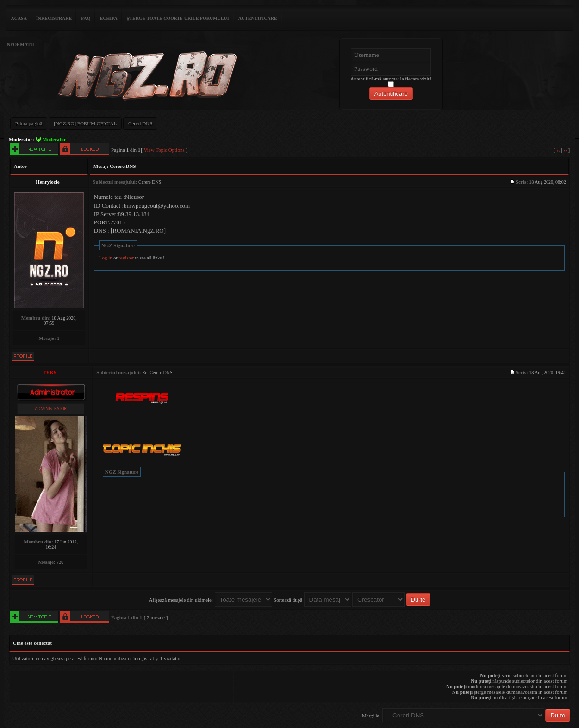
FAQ (86, 18)
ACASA (19, 18)
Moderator (54, 139)
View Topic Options (164, 150)
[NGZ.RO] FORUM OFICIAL (85, 123)
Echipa (109, 18)
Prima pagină (29, 123)
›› (565, 150)
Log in (106, 258)
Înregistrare (54, 18)
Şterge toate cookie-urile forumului (178, 18)
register (126, 258)
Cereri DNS (140, 123)
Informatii (20, 45)
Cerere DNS (123, 166)
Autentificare (258, 18)
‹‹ (558, 150)
